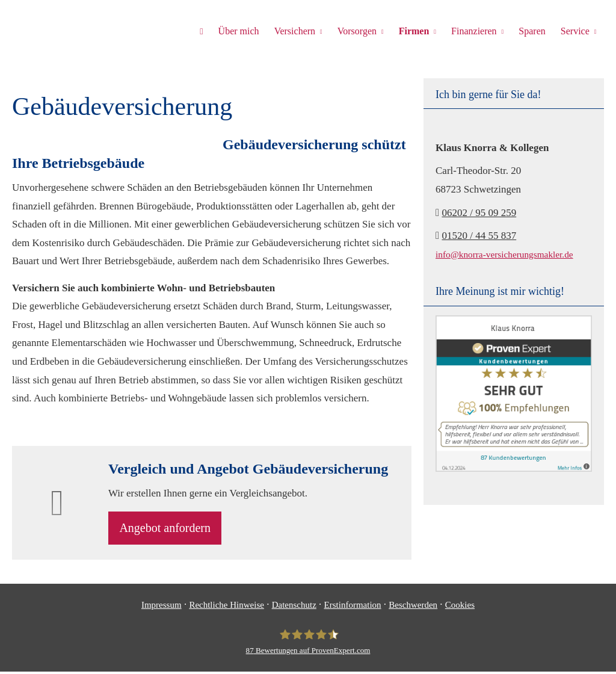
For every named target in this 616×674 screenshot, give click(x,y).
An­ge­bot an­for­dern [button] (169, 530)
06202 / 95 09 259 (479, 213)
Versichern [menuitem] (298, 31)
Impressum (162, 608)
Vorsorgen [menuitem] (360, 31)
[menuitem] (206, 31)
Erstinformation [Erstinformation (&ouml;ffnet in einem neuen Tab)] (353, 608)
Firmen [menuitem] (416, 31)
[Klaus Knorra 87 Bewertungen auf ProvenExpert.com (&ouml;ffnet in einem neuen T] (308, 645)
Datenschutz (294, 608)
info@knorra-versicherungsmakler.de (504, 254)
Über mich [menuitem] (243, 31)
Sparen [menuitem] (533, 31)
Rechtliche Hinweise (226, 608)
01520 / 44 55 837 (479, 236)
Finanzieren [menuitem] (476, 31)
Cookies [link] (460, 608)
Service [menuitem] (575, 31)
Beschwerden (413, 608)
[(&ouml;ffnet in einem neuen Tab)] (514, 468)
